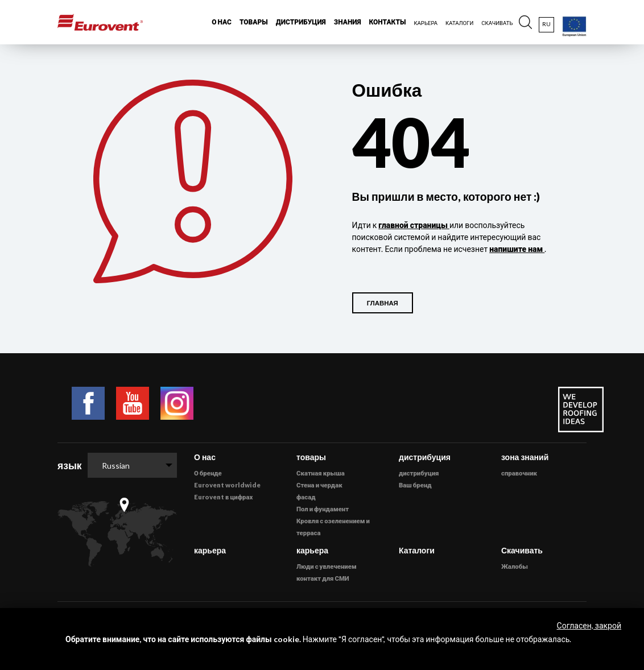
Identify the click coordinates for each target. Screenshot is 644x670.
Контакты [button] (388, 22)
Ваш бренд (415, 485)
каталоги (459, 23)
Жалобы (515, 566)
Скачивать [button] (497, 23)
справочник (519, 473)
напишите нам (517, 249)
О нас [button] (222, 22)
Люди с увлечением (327, 566)
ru (546, 24)
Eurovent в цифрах (223, 497)
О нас (205, 457)
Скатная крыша (321, 473)
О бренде (208, 473)
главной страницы (414, 225)
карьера (210, 550)
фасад (306, 497)
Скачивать (522, 550)
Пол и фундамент (323, 509)
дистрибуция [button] (301, 22)
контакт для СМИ (323, 578)
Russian (116, 466)
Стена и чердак (319, 485)
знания (348, 22)
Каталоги (417, 550)
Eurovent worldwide (227, 485)
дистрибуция (419, 473)
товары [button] (254, 22)
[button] (526, 22)
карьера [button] (426, 23)
